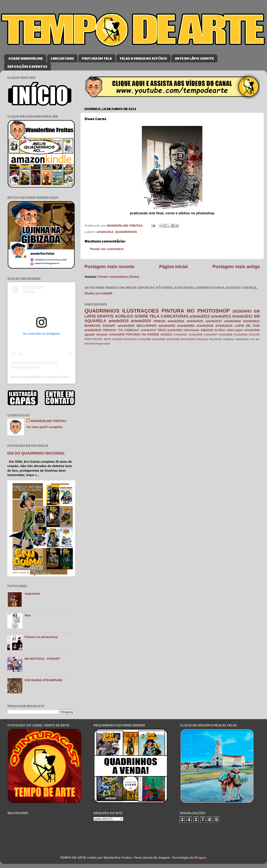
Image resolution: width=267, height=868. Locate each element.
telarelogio (96, 344)
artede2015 (118, 321)
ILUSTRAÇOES (140, 311)
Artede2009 (241, 335)
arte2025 (117, 339)
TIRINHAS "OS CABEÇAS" (121, 330)
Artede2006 (195, 335)
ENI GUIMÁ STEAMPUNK (44, 680)
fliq (212, 339)
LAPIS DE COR (247, 326)
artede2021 (251, 321)
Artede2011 (242, 316)
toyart (107, 344)
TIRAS (162, 330)
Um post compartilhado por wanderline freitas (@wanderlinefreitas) (54, 377)
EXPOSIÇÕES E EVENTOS (27, 66)
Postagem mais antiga (236, 267)
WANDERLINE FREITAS (48, 421)
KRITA (88, 339)
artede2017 (214, 321)
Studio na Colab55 (98, 293)
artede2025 (167, 326)
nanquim (102, 335)
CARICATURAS (62, 58)
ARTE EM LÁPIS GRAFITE (194, 58)
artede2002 (175, 330)
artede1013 (130, 339)
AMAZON (207, 330)
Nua (28, 615)
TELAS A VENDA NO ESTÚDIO (143, 58)
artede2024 (141, 321)
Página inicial (173, 267)
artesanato (202, 339)
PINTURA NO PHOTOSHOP (196, 311)
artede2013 (105, 232)
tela (87, 344)
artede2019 (93, 330)
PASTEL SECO (102, 339)
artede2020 (126, 326)
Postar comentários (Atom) (118, 277)
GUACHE (254, 335)
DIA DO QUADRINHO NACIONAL (36, 453)
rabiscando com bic (247, 339)
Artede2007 (210, 335)
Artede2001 (180, 335)
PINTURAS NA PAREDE (143, 335)
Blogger (200, 857)
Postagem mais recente (109, 267)
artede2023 (195, 321)
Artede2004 (252, 330)
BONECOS (93, 326)
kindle (218, 339)
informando (191, 330)
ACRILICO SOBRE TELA (137, 316)
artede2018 (205, 326)
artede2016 (233, 321)
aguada (89, 335)
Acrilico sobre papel (229, 330)
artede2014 (149, 330)
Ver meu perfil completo (44, 427)
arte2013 (166, 335)
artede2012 (200, 316)
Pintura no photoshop (41, 637)
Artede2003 (186, 326)
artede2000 (144, 339)
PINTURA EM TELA (97, 58)
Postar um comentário (107, 249)
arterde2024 (188, 339)
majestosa (32, 594)
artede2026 (173, 339)
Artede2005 (117, 335)
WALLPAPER (147, 326)
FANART (109, 326)
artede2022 (176, 321)
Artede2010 (224, 326)
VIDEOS (159, 321)
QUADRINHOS (126, 232)
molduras (229, 339)
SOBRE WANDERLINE (26, 58)
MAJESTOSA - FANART (42, 659)
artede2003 (159, 339)
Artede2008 (225, 335)
